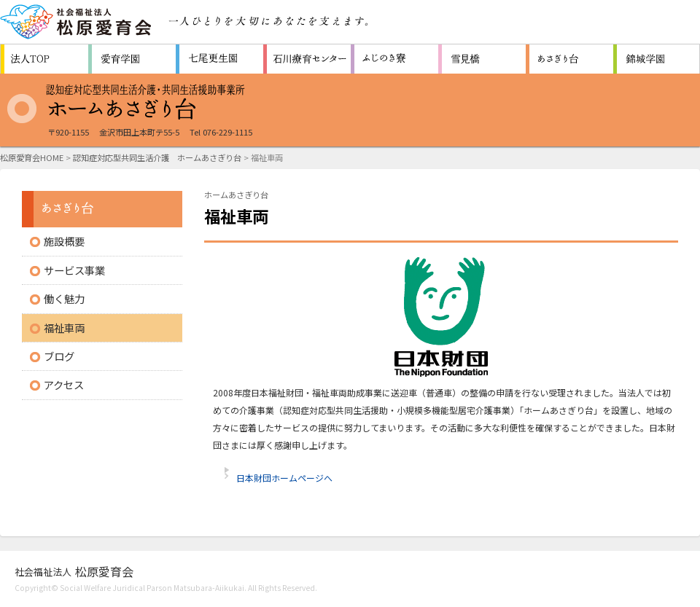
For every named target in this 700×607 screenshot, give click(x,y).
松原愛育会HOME (32, 157)
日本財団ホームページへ (284, 478)
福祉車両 (64, 328)
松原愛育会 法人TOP (44, 59)
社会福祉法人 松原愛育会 (77, 22)
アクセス (64, 384)
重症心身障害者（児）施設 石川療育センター (307, 59)
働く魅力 (64, 298)
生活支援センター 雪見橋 (482, 59)
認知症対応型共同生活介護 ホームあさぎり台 (157, 157)
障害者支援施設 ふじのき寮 (394, 59)
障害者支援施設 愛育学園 (132, 59)
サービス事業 (74, 270)
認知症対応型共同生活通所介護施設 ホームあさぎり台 (569, 59)
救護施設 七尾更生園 (219, 59)
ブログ (59, 356)
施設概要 (64, 241)
